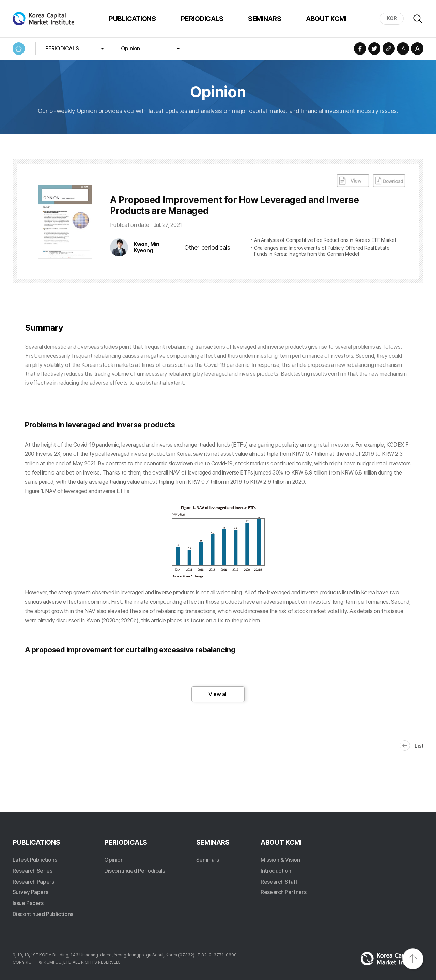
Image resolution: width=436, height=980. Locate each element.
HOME (19, 49)
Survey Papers (30, 892)
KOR (392, 18)
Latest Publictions (35, 860)
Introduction (276, 871)
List (419, 746)
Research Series (33, 871)
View (353, 181)
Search (418, 19)
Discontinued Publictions (43, 914)
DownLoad (389, 181)
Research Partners (283, 892)
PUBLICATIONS (132, 19)
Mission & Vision (280, 860)
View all (218, 694)
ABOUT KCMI (326, 19)
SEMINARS (264, 19)
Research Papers (33, 882)
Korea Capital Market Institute (44, 19)
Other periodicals (207, 247)
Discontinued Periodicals (135, 871)
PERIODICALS (202, 19)
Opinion (130, 48)
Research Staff (279, 882)
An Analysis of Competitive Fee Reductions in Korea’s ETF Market (325, 240)
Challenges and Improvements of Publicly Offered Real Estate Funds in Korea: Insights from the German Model (322, 251)
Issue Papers (28, 903)
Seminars (208, 860)
